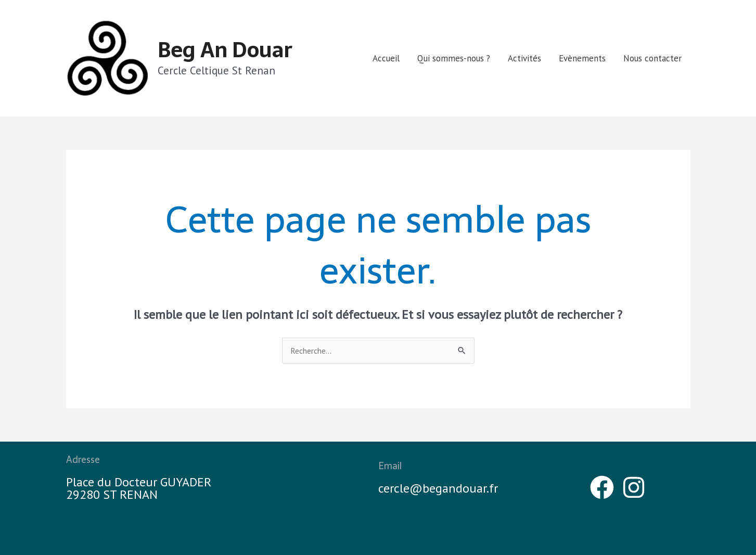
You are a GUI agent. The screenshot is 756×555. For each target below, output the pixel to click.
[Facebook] (602, 487)
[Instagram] (634, 487)
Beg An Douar (225, 50)
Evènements (582, 58)
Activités (524, 58)
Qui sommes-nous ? (454, 58)
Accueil (386, 58)
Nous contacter (652, 58)
